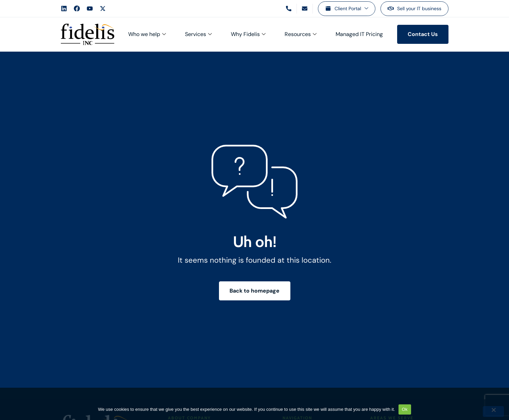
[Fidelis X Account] (103, 8)
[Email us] (305, 8)
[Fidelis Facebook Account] (77, 8)
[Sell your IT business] (414, 9)
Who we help (147, 34)
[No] (493, 412)
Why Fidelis (248, 34)
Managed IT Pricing (359, 34)
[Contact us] (423, 34)
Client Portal (351, 9)
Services (198, 34)
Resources (301, 34)
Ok (405, 409)
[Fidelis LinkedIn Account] (64, 8)
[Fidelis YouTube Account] (90, 8)
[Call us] (289, 8)
